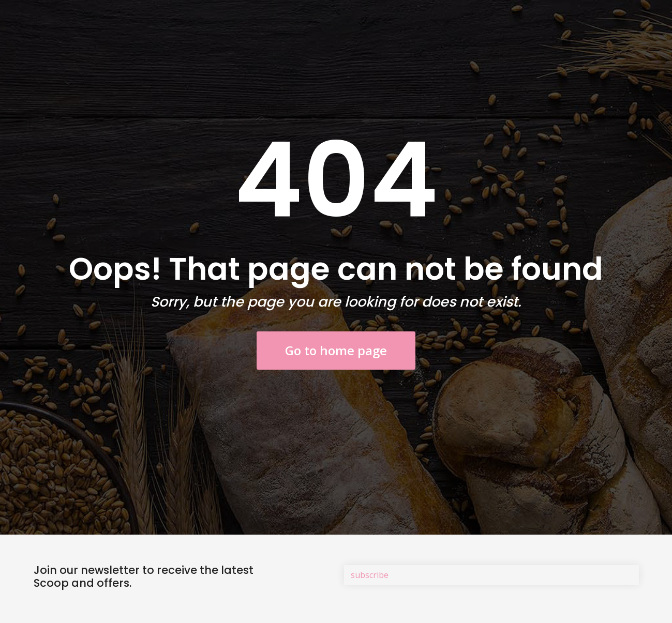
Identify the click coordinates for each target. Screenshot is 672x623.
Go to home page (336, 350)
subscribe (370, 575)
